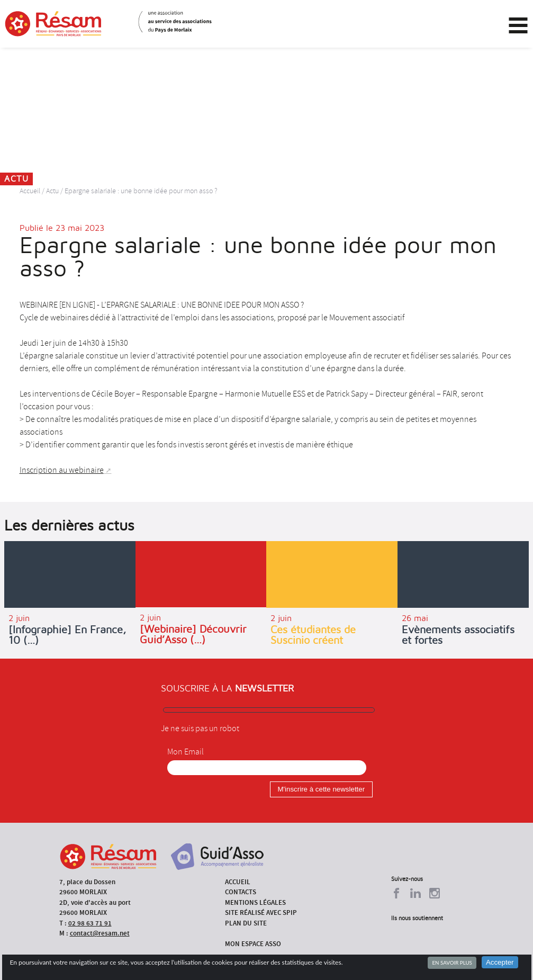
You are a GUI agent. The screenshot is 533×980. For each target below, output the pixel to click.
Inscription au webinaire (62, 470)
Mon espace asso (253, 944)
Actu (52, 191)
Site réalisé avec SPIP (261, 912)
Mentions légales (255, 902)
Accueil (30, 191)
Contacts (241, 892)
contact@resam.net (100, 933)
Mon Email (186, 752)
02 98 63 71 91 (90, 923)
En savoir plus (452, 963)
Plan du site (246, 923)
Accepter (500, 962)
